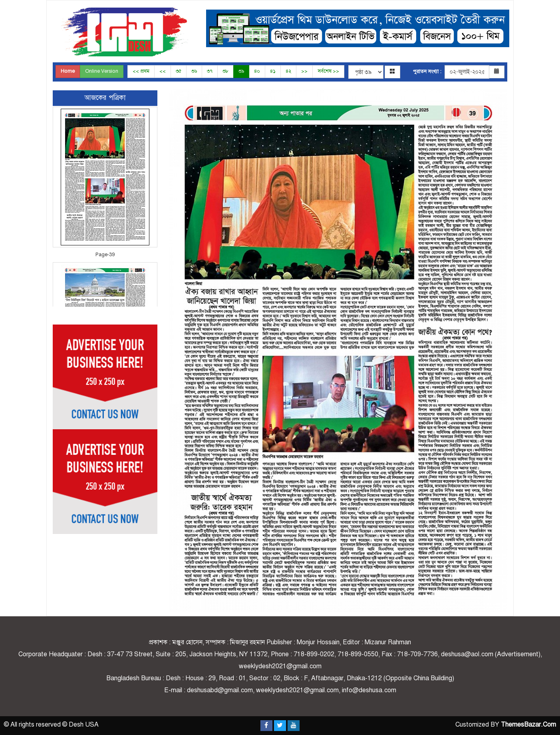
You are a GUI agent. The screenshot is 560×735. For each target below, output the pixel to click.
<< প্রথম (141, 71)
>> (304, 71)
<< (163, 71)
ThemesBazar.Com (528, 725)
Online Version (102, 71)
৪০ (257, 71)
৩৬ (194, 71)
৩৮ (225, 71)
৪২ (288, 71)
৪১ (273, 71)
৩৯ (241, 71)
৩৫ (179, 71)
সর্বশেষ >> (328, 71)
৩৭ (210, 71)
